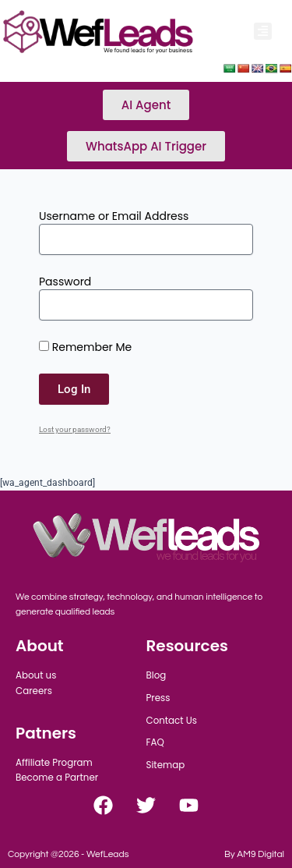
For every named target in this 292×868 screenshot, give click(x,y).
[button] (263, 32)
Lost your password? (75, 429)
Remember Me (85, 347)
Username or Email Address (114, 216)
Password (65, 282)
